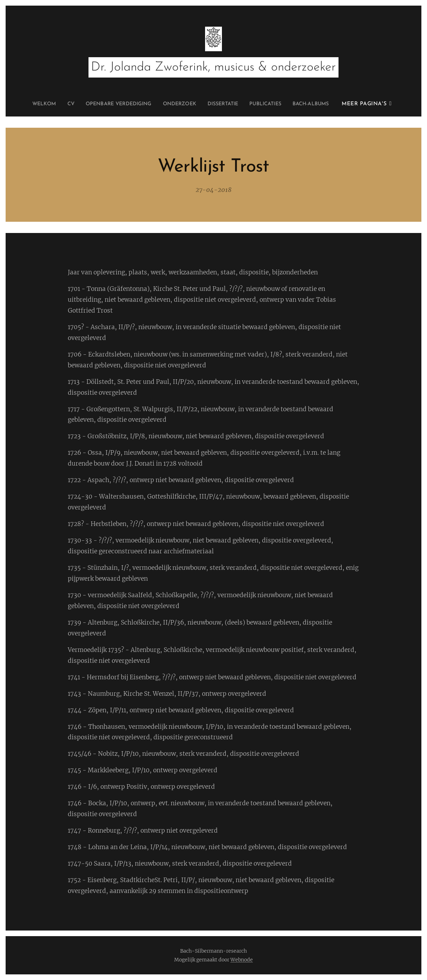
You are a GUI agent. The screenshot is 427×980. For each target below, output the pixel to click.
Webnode (242, 960)
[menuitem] (32, 104)
